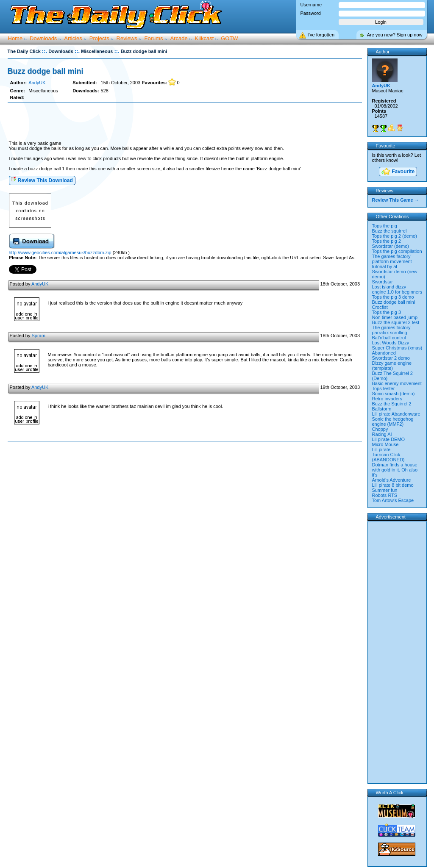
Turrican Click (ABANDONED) (388, 457)
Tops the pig (385, 226)
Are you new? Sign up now (395, 35)
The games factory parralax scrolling (391, 330)
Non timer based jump (395, 317)
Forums (154, 38)
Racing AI (382, 434)
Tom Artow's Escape (393, 500)
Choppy (380, 429)
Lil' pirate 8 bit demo (393, 485)
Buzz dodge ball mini (46, 71)
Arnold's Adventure (392, 480)
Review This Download (42, 180)
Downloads (43, 38)
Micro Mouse (385, 444)
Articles (73, 38)
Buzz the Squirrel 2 (392, 404)
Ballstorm (382, 409)
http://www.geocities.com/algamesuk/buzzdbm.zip (60, 252)
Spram (38, 336)
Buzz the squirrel (389, 231)
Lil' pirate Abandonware (396, 414)
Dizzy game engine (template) (392, 366)
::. (45, 51)
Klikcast (204, 38)
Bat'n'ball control (389, 338)
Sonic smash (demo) (394, 394)
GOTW (229, 38)
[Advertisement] (185, 122)
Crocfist (380, 307)
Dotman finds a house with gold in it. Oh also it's (395, 470)
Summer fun (385, 490)
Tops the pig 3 (387, 312)
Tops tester (384, 388)
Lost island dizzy (389, 287)
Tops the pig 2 (387, 241)
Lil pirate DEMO (389, 439)
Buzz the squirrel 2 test (396, 322)
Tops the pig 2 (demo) (395, 236)
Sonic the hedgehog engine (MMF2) (393, 422)
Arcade (179, 38)
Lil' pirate (381, 449)
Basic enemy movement (397, 383)
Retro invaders (387, 399)
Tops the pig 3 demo (393, 297)
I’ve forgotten (321, 35)
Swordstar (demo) (391, 246)
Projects (99, 38)
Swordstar (383, 282)
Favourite (398, 172)
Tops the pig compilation (397, 251)
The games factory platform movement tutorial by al (392, 261)
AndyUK (37, 83)
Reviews (127, 38)
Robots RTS (385, 495)
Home (15, 38)
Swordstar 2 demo (391, 358)
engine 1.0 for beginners (397, 292)
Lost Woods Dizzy (391, 343)
